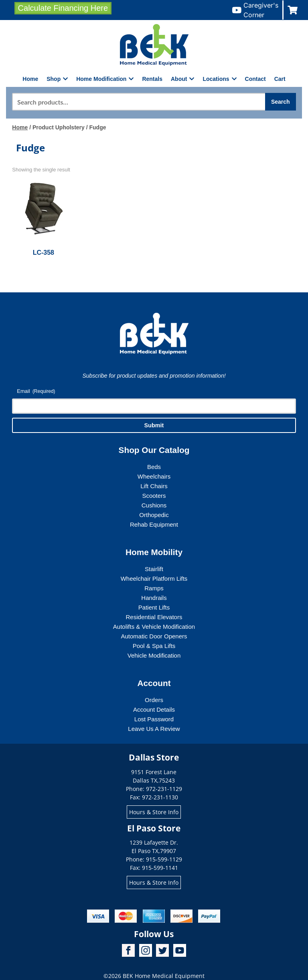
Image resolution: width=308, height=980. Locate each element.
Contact (255, 79)
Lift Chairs (154, 486)
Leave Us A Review (154, 729)
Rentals (152, 79)
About (182, 79)
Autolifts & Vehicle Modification (154, 627)
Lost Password (154, 719)
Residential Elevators (154, 617)
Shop (57, 79)
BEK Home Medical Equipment (164, 976)
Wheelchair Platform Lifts (154, 579)
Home (30, 79)
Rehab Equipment (154, 524)
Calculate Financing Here (63, 8)
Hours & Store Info (154, 812)
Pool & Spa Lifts (154, 646)
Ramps (154, 588)
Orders (154, 700)
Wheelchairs (154, 476)
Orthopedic (154, 515)
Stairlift (154, 569)
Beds (154, 467)
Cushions (154, 505)
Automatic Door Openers (154, 636)
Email (36, 391)
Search (281, 102)
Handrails (154, 598)
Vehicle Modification (154, 655)
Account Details (154, 709)
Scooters (154, 496)
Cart (280, 79)
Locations (219, 79)
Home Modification (105, 79)
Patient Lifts (154, 607)
